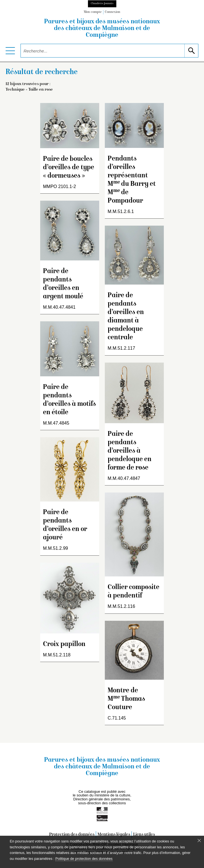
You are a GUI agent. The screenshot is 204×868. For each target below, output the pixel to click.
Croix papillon (64, 644)
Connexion (113, 12)
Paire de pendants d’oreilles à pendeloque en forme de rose (130, 451)
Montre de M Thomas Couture (126, 699)
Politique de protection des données (84, 859)
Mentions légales (114, 835)
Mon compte (93, 12)
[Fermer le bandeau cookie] (199, 840)
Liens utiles (144, 835)
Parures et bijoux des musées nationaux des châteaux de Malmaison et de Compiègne (102, 29)
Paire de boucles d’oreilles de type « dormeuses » (69, 168)
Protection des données (72, 835)
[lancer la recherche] (191, 51)
